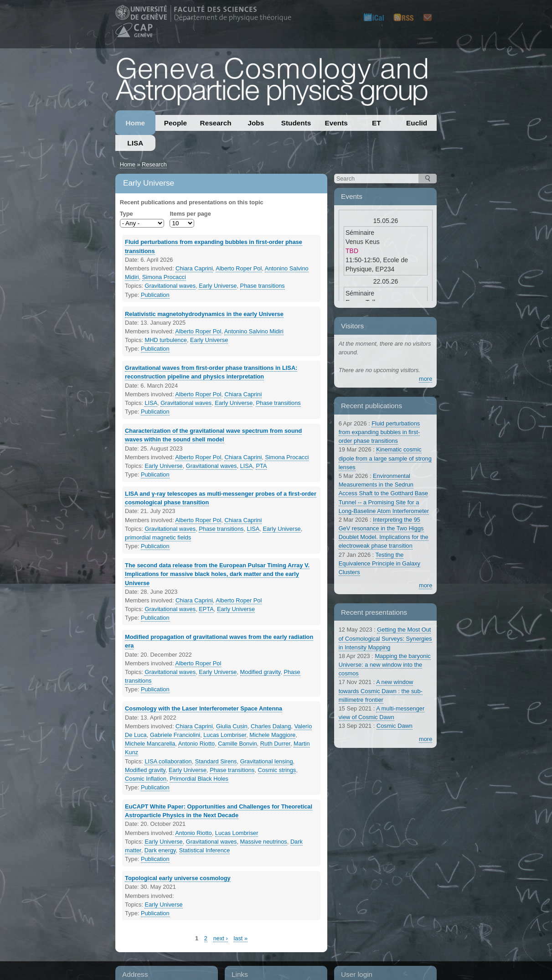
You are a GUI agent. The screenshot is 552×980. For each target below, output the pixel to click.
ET (377, 123)
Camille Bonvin (237, 744)
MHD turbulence (165, 340)
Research (216, 123)
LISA (135, 143)
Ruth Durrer (275, 744)
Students (296, 123)
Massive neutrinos (264, 842)
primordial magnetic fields (158, 537)
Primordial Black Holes (199, 779)
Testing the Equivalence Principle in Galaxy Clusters (379, 563)
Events (336, 123)
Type (126, 214)
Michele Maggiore (272, 735)
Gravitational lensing (267, 761)
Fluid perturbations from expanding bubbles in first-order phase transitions (379, 432)
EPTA (206, 609)
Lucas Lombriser (225, 735)
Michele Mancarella (150, 744)
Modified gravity (261, 672)
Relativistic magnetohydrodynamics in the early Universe (204, 314)
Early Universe (218, 286)
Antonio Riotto (196, 744)
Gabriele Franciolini (175, 735)
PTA (261, 466)
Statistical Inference (205, 850)
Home (135, 123)
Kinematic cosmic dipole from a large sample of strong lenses (385, 458)
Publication (155, 295)
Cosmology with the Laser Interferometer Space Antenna (204, 708)
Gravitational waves (170, 286)
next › (221, 938)
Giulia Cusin (232, 726)
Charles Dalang (271, 726)
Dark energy (160, 850)
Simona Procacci (164, 277)
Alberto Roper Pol (239, 268)
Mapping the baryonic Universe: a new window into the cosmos (385, 665)
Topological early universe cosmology (178, 878)
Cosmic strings (277, 770)
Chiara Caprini (194, 268)
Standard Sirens (216, 761)
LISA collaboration (168, 761)
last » (240, 938)
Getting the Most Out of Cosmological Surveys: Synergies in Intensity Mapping (385, 638)
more (426, 379)
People (175, 123)
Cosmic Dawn (395, 726)
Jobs (256, 123)
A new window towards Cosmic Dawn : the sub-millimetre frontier (381, 691)
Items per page (190, 214)
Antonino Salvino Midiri (254, 331)
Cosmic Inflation (146, 779)
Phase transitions (263, 286)
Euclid (417, 123)
